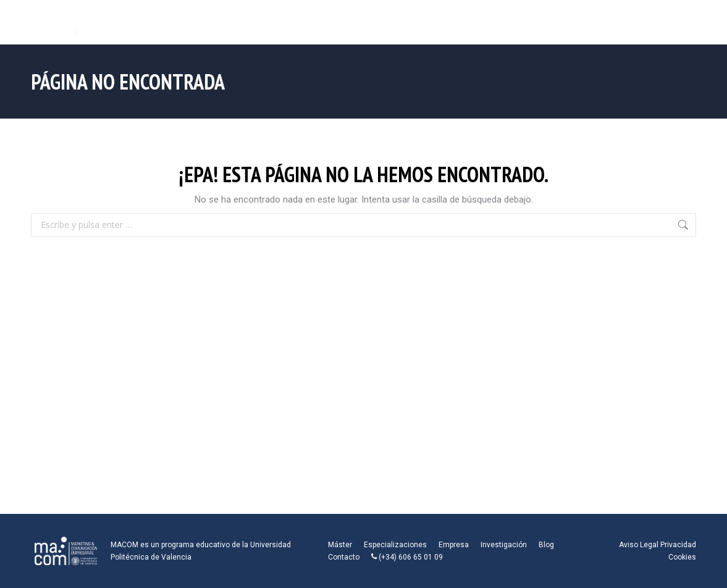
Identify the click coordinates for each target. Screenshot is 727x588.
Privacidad (678, 545)
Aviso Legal (639, 545)
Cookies (682, 557)
